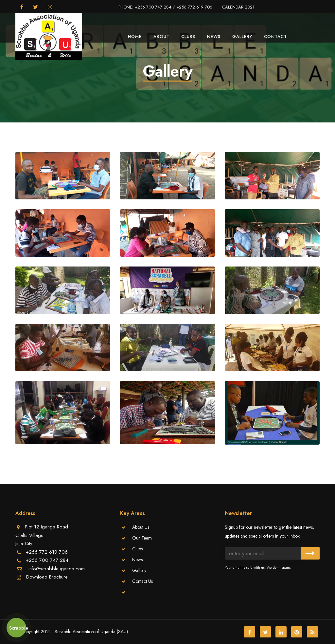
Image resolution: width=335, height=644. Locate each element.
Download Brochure (47, 577)
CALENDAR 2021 (238, 7)
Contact (275, 37)
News (214, 37)
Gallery (242, 37)
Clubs (188, 37)
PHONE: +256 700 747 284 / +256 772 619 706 (165, 7)
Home (135, 37)
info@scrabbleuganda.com (56, 569)
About (161, 37)
